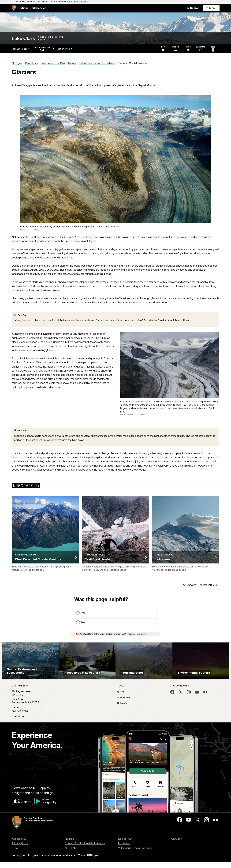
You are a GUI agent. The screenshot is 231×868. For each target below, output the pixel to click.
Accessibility (19, 853)
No (83, 622)
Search (193, 8)
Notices (69, 853)
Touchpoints (141, 634)
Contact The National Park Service (85, 858)
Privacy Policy (20, 858)
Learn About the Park (44, 49)
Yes (83, 613)
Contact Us (19, 731)
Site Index (124, 712)
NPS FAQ (71, 862)
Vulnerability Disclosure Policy (135, 862)
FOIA (15, 862)
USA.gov (177, 853)
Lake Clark (23, 38)
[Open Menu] (211, 8)
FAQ (120, 706)
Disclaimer (124, 858)
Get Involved (65, 49)
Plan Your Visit (20, 49)
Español (123, 717)
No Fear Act (125, 853)
